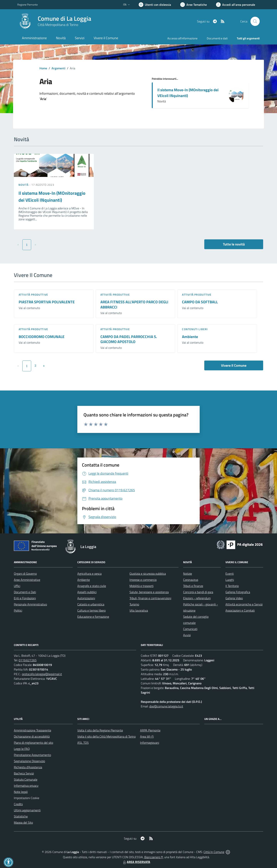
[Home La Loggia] (54, 21)
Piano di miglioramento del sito (33, 743)
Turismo (134, 604)
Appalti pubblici (87, 592)
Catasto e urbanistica (91, 604)
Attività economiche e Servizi (244, 604)
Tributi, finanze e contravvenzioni (150, 598)
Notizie (188, 574)
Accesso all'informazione (182, 38)
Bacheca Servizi (24, 773)
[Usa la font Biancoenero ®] (155, 5)
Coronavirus (191, 580)
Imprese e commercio (143, 580)
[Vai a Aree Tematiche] (194, 5)
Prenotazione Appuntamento (32, 755)
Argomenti (58, 68)
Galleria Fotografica (238, 592)
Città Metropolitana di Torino (58, 25)
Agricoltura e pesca (89, 574)
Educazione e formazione (93, 617)
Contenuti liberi (195, 329)
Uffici (17, 586)
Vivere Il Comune (234, 365)
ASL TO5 (83, 743)
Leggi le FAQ (22, 749)
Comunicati (190, 629)
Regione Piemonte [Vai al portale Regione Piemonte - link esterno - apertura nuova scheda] (28, 5)
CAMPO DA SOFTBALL (200, 302)
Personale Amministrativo (30, 604)
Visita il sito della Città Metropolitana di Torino (106, 736)
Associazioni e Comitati (240, 610)
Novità (24, 185)
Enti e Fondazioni (25, 598)
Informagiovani (150, 743)
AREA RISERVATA (136, 862)
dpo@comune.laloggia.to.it (166, 706)
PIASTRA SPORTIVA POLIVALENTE (47, 302)
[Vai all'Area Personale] (236, 5)
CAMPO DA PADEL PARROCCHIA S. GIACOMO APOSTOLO (129, 339)
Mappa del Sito (23, 822)
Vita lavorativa (139, 610)
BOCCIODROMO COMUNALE (42, 337)
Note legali (21, 792)
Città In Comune (214, 852)
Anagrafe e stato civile (92, 586)
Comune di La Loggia (64, 19)
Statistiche (21, 816)
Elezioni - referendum (197, 598)
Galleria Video (234, 598)
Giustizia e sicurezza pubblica (148, 574)
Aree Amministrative (27, 580)
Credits (18, 804)
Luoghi (230, 580)
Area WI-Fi (147, 736)
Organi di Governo (25, 574)
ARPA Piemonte (150, 730)
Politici (18, 610)
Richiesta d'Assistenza (28, 767)
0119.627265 (28, 660)
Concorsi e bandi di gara (198, 592)
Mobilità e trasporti (141, 586)
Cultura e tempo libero (91, 610)
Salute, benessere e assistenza (149, 592)
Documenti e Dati (25, 592)
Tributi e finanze (193, 586)
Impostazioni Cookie (27, 798)
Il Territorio (232, 586)
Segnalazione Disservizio (29, 761)
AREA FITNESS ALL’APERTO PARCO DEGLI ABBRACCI (134, 304)
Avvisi (187, 635)
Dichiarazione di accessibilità (32, 736)
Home (43, 68)
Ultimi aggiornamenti (27, 810)
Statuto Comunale (26, 779)
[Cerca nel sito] (255, 21)
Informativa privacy (26, 786)
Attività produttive (33, 295)
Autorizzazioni (86, 598)
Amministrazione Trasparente (33, 730)
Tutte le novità (234, 244)
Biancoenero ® (154, 857)
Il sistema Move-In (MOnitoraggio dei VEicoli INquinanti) (188, 93)
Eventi (230, 574)
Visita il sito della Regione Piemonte (100, 730)
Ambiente (190, 337)
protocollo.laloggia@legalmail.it (42, 674)
